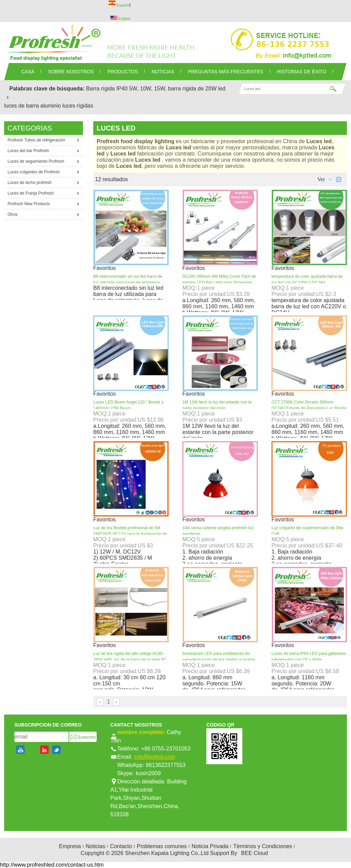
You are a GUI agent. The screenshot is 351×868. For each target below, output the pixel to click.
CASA (28, 72)
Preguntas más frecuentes (225, 72)
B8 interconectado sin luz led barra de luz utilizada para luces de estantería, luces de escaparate (128, 283)
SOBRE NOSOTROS (71, 72)
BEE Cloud (254, 853)
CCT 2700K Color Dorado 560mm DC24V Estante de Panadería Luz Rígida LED (309, 408)
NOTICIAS (163, 72)
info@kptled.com (154, 757)
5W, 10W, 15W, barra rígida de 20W (173, 89)
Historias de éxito (302, 72)
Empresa (70, 846)
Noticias (95, 846)
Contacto (121, 846)
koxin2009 (148, 773)
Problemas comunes (162, 846)
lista (330, 179)
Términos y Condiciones (263, 846)
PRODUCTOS (123, 72)
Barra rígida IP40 (107, 89)
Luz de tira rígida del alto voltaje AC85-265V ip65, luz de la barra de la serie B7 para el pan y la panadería (130, 660)
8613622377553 (166, 765)
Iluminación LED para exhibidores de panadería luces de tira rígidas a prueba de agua (219, 660)
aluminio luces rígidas (67, 106)
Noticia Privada (210, 846)
